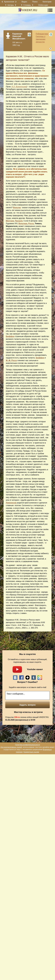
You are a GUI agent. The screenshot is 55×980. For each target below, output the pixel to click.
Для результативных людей (11, 747)
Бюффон (10, 336)
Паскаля (19, 221)
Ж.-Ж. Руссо (11, 360)
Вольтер (17, 208)
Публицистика (42, 34)
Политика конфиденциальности (27, 745)
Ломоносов (11, 503)
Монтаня (10, 221)
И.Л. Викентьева (19, 87)
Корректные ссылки (31, 752)
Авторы (11, 5)
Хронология (9, 2)
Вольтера (23, 224)
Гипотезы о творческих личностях (40, 39)
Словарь (27, 5)
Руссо (31, 224)
